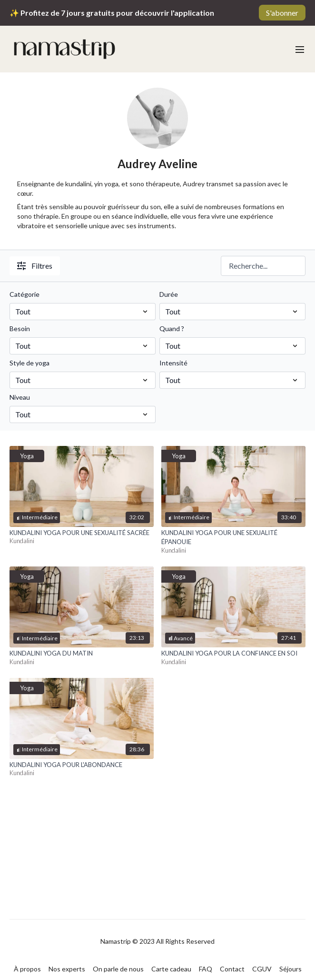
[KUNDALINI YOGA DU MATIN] (82, 654)
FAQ (206, 969)
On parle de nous (118, 969)
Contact (232, 969)
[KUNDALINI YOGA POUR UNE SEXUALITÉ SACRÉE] (82, 533)
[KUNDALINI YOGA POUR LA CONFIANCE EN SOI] (233, 654)
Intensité (173, 363)
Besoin (20, 328)
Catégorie (25, 294)
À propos (27, 969)
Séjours (290, 969)
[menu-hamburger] (300, 49)
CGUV (262, 969)
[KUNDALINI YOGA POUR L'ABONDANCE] (82, 765)
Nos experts (67, 969)
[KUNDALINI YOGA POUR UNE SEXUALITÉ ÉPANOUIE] (233, 538)
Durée (169, 294)
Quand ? (172, 328)
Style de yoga (30, 363)
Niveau (20, 397)
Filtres (35, 266)
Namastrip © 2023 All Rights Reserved (157, 941)
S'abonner (282, 13)
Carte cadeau (171, 969)
